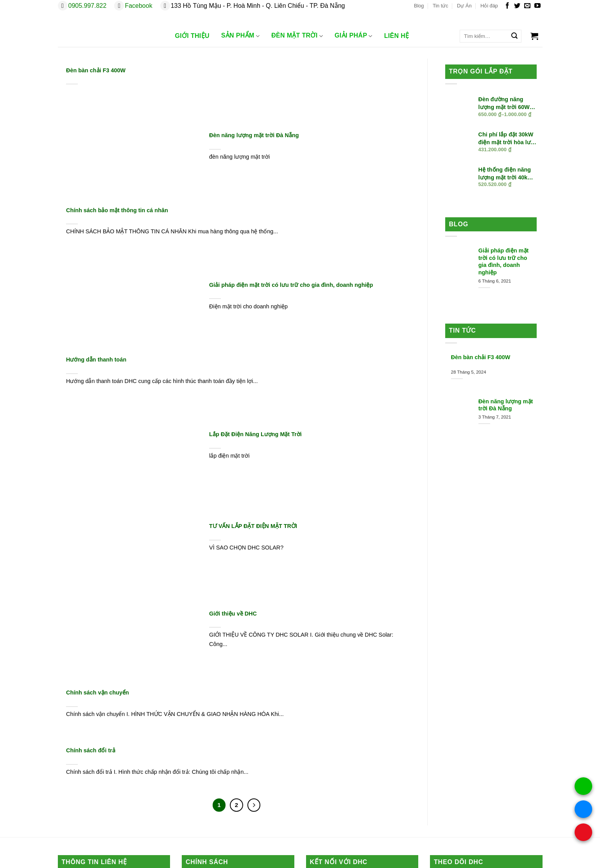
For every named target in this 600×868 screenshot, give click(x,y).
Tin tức (441, 6)
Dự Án (464, 6)
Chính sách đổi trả (91, 750)
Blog (419, 6)
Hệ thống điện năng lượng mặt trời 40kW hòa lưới (506, 174)
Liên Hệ (397, 36)
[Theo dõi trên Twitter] (517, 6)
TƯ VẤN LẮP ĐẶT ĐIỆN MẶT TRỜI (253, 526)
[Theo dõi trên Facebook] (507, 6)
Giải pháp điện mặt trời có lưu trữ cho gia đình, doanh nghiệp (291, 285)
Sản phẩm (240, 36)
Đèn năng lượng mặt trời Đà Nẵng (254, 135)
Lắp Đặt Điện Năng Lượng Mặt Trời (255, 434)
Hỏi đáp (489, 6)
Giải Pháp (354, 36)
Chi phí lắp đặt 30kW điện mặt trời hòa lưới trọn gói (507, 139)
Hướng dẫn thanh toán (96, 360)
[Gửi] (514, 36)
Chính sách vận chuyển (98, 693)
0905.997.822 (88, 6)
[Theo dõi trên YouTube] (537, 6)
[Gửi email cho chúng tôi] (527, 6)
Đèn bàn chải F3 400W (96, 70)
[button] (534, 36)
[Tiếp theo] (254, 805)
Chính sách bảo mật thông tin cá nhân (117, 210)
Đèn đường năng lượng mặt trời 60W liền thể (504, 104)
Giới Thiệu (192, 36)
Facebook (138, 6)
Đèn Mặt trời (297, 36)
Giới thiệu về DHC (233, 614)
